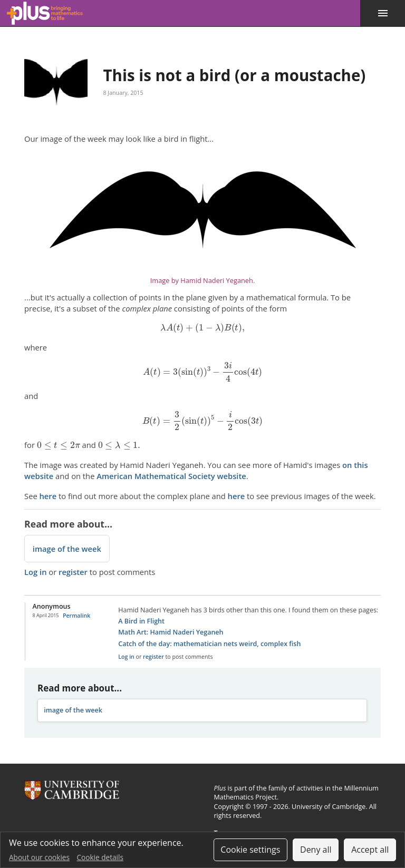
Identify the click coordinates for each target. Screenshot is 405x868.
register (73, 572)
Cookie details (100, 857)
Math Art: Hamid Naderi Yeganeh (171, 632)
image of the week (67, 549)
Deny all (316, 850)
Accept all (370, 850)
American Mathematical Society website (171, 476)
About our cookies (39, 857)
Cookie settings (250, 850)
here (48, 496)
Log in (35, 572)
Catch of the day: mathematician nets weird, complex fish (209, 644)
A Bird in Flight (141, 621)
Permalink (76, 616)
